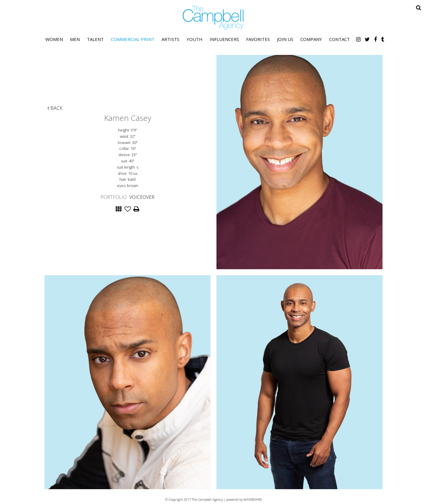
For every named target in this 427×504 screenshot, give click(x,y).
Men (75, 39)
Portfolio (114, 197)
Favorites (258, 39)
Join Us (285, 39)
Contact (340, 39)
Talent (95, 39)
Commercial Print (133, 39)
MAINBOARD (253, 499)
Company (311, 39)
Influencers (224, 39)
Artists (171, 39)
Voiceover (142, 197)
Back (55, 108)
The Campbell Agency (213, 18)
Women (54, 39)
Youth (195, 39)
